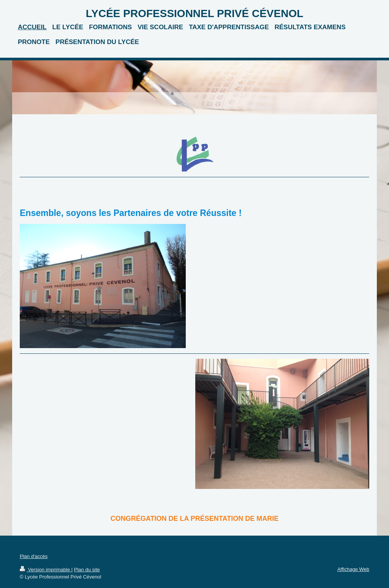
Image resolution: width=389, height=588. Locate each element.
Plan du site (87, 570)
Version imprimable (46, 570)
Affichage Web (353, 569)
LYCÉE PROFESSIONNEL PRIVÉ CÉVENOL (195, 13)
